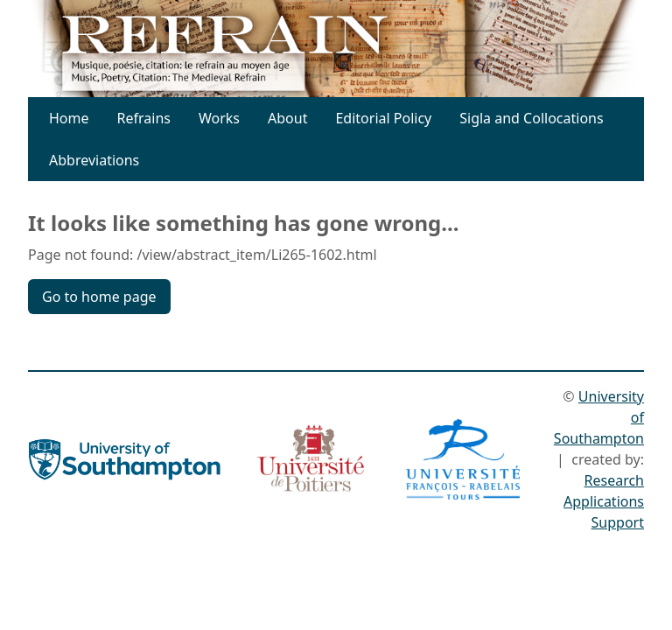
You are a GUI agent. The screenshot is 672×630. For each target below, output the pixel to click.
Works (219, 118)
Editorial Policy (383, 118)
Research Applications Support (604, 501)
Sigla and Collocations (531, 118)
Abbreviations (94, 160)
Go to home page (99, 297)
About (287, 118)
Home (69, 118)
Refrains (144, 118)
